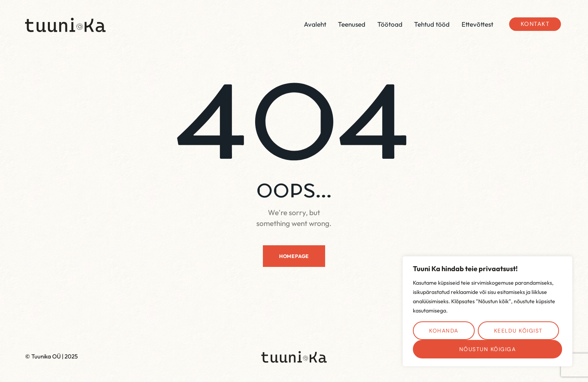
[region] (487, 311)
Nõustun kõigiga (488, 349)
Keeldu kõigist (518, 331)
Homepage (294, 256)
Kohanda (444, 331)
